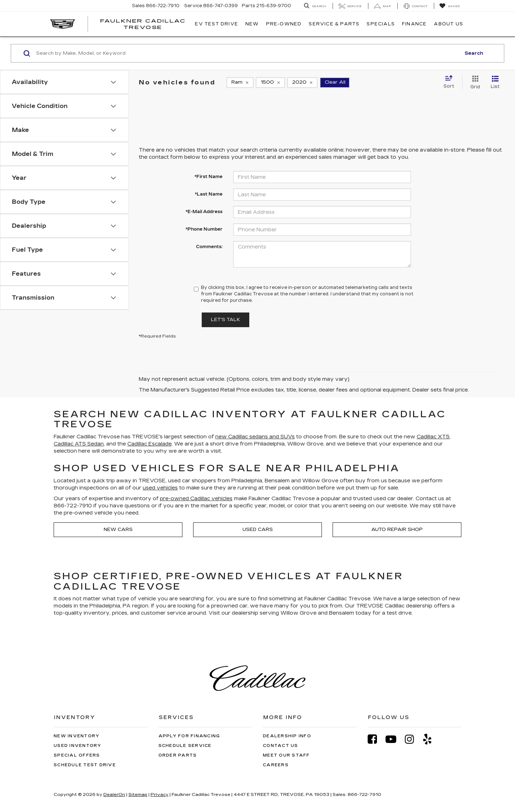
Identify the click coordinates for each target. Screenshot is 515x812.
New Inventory (77, 736)
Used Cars (258, 530)
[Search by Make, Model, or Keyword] (247, 53)
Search (474, 53)
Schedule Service (185, 746)
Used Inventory (78, 746)
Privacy (160, 794)
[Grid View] (474, 83)
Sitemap (138, 794)
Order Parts (178, 755)
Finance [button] (414, 24)
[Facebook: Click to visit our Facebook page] (376, 739)
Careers (276, 765)
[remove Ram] (240, 83)
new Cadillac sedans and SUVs (255, 437)
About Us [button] (448, 24)
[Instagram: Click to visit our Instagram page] (413, 739)
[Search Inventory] (315, 6)
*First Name (209, 177)
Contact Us (281, 746)
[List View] (495, 83)
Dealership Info (287, 736)
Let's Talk (225, 320)
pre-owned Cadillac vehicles (196, 499)
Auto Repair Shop (397, 530)
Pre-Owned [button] (284, 24)
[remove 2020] (302, 83)
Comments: (209, 247)
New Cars (118, 530)
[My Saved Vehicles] (449, 6)
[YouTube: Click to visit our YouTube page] (394, 739)
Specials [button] (381, 24)
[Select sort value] (451, 82)
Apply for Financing (189, 736)
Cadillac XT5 (433, 437)
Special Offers (77, 755)
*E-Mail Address (204, 212)
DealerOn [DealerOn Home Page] (114, 794)
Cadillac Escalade (149, 444)
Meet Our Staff (286, 755)
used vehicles (160, 488)
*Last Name (209, 194)
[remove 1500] (270, 83)
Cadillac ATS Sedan (79, 444)
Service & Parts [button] (334, 24)
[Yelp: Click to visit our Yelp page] (431, 739)
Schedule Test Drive (85, 765)
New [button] (252, 24)
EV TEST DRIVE (217, 24)
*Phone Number (204, 229)
